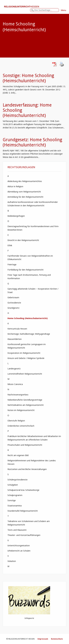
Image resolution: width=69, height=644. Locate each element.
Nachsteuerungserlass (18, 395)
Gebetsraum (13, 297)
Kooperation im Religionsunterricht (24, 353)
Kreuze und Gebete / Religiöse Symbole (26, 358)
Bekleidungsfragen (16, 216)
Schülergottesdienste (18, 480)
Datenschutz (57, 639)
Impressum (43, 639)
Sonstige (12, 500)
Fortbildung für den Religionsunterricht (25, 270)
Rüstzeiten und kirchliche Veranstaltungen (27, 469)
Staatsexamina (15, 506)
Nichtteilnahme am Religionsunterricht (26, 405)
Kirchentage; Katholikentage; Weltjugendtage (29, 334)
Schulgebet (13, 485)
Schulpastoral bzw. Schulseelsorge (23, 490)
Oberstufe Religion (16, 421)
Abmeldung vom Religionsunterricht (24, 192)
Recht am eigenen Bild (18, 455)
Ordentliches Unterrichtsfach (21, 426)
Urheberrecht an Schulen (19, 551)
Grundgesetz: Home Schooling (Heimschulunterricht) (32, 142)
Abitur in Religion (15, 186)
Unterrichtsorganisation (19, 545)
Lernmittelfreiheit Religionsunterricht (25, 374)
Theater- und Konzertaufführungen (24, 535)
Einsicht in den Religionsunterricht (23, 240)
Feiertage (12, 264)
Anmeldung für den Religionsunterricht (25, 197)
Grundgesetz (13, 308)
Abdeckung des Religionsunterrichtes (25, 181)
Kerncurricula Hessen (17, 329)
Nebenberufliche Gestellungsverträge (25, 400)
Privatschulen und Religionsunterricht (25, 445)
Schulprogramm (15, 495)
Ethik (10, 245)
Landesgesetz (14, 369)
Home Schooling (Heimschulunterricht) (28, 318)
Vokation (12, 561)
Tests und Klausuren (17, 530)
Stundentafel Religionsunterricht (23, 511)
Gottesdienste (14, 303)
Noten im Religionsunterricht (21, 410)
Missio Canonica (15, 384)
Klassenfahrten (15, 339)
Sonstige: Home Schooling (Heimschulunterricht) (28, 78)
